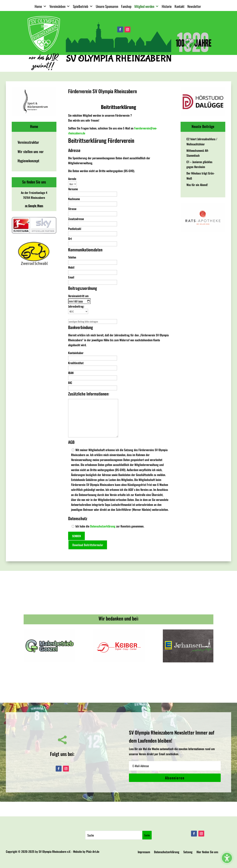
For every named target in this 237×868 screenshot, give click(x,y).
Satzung (188, 852)
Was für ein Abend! (197, 185)
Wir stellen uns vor (31, 152)
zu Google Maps (34, 206)
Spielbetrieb (83, 6)
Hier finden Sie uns (207, 852)
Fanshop (126, 6)
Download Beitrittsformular (88, 545)
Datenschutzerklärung (103, 526)
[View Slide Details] (34, 102)
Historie (167, 6)
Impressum (144, 852)
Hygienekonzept (28, 161)
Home (41, 6)
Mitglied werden (147, 6)
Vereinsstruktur (28, 142)
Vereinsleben (60, 6)
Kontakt (179, 6)
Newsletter (194, 6)
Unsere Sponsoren (107, 6)
